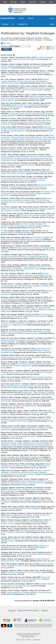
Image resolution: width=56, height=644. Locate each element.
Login (52, 18)
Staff (5, 2)
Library (23, 2)
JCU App (14, 2)
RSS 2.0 (43, 49)
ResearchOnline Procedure (28, 610)
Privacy (29, 640)
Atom (44, 47)
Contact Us (23, 24)
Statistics (45, 610)
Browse (5, 24)
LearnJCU (33, 2)
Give (51, 2)
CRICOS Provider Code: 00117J (28, 635)
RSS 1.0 (52, 47)
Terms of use (20, 640)
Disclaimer (37, 640)
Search (31, 18)
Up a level (7, 43)
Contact (43, 2)
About (21, 18)
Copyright (12, 610)
